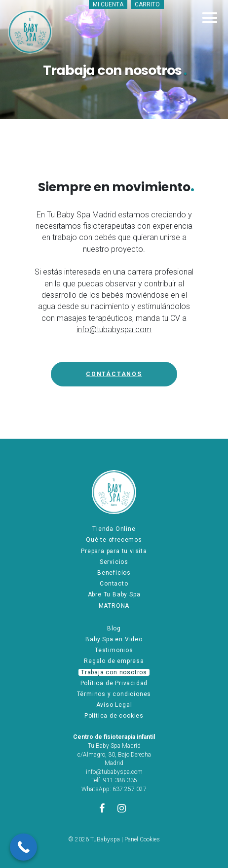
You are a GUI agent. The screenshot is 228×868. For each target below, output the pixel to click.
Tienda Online (114, 529)
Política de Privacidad (114, 683)
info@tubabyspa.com (114, 330)
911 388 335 (120, 780)
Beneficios (114, 573)
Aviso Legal (114, 705)
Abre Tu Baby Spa (114, 594)
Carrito (147, 4)
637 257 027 (130, 789)
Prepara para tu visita (114, 551)
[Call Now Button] (23, 847)
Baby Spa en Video (114, 639)
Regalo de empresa (114, 661)
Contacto (114, 584)
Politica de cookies (114, 716)
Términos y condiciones (114, 694)
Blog (114, 628)
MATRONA (114, 606)
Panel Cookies (142, 839)
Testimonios (114, 650)
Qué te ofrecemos (114, 540)
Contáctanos (114, 374)
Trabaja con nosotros (114, 672)
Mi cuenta (108, 4)
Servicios (114, 562)
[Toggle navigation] (210, 17)
